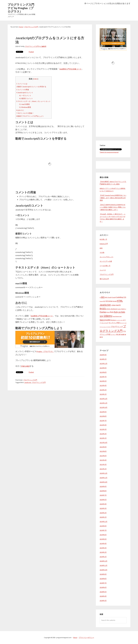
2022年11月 (103, 403)
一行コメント (26, 95)
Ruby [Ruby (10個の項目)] (112, 312)
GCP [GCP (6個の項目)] (104, 301)
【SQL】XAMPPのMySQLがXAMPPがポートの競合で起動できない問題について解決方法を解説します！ (113, 207)
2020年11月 (103, 478)
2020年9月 (103, 486)
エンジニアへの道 (106, 261)
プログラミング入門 (30, 380)
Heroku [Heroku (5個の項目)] (115, 301)
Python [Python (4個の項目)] (108, 312)
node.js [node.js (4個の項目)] (119, 309)
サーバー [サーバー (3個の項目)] (122, 323)
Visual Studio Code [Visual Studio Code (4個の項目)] (117, 316)
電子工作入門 (104, 279)
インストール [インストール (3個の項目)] (119, 320)
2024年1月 (103, 359)
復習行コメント (27, 98)
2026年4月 (103, 355)
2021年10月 (103, 443)
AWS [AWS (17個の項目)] (103, 297)
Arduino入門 (104, 244)
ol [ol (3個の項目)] (126, 309)
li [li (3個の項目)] (111, 305)
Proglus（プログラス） (46, 351)
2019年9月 (103, 526)
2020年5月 (103, 500)
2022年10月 (103, 407)
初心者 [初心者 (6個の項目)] (118, 334)
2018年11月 (103, 565)
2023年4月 (103, 386)
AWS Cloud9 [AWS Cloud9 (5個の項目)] (108, 297)
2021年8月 (103, 451)
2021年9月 (103, 447)
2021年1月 (103, 469)
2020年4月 (103, 504)
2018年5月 (103, 592)
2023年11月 (103, 364)
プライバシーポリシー (86, 638)
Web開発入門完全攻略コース (43, 316)
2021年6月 (103, 456)
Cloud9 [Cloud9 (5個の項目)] (114, 297)
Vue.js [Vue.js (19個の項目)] (102, 320)
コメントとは (22, 84)
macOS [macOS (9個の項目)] (118, 305)
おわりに (21, 110)
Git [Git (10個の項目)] (107, 301)
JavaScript (28, 382)
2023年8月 (103, 372)
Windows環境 (26, 107)
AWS (101, 248)
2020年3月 (103, 508)
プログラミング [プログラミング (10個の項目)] (117, 327)
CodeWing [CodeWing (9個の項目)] (120, 297)
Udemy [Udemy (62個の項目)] (108, 316)
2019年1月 (103, 557)
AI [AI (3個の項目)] (100, 297)
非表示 (38, 79)
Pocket (32, 52)
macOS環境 (25, 104)
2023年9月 (103, 368)
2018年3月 (103, 601)
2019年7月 (103, 530)
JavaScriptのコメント (26, 92)
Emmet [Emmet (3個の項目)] (101, 301)
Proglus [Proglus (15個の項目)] (103, 312)
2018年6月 (103, 587)
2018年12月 (103, 561)
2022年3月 (103, 429)
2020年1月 (103, 517)
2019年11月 (103, 522)
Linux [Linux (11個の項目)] (114, 305)
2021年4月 (103, 460)
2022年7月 (103, 421)
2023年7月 (103, 377)
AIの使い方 (103, 239)
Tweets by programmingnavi (109, 152)
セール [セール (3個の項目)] (109, 327)
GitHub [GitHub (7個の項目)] (110, 301)
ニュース (103, 270)
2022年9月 (103, 412)
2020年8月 (103, 491)
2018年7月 (103, 583)
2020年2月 (103, 513)
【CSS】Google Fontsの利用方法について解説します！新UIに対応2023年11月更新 (113, 198)
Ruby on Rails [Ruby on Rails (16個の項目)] (119, 312)
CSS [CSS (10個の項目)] (125, 297)
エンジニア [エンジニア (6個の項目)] (105, 323)
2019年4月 (103, 544)
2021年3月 (103, 465)
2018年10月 (103, 570)
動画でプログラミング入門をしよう (32, 116)
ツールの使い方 (105, 266)
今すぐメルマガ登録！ (26, 113)
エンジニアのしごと (107, 257)
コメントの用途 (23, 90)
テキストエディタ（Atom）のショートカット (35, 101)
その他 (102, 252)
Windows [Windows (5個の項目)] (113, 320)
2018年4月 (103, 596)
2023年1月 (103, 394)
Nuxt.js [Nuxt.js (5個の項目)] (123, 309)
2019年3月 (103, 548)
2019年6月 (103, 535)
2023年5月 (103, 381)
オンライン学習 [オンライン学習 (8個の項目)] (114, 323)
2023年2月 (103, 390)
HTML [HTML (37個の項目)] (120, 301)
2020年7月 (103, 495)
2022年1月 (103, 438)
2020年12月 (103, 473)
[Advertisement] (113, 104)
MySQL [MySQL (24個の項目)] (103, 309)
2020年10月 (103, 482)
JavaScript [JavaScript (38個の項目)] (105, 305)
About (75, 638)
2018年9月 (103, 574)
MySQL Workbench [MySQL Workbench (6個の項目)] (112, 309)
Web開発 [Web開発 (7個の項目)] (108, 320)
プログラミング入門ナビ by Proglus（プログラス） (21, 8)
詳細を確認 (26, 366)
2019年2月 (103, 552)
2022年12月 (103, 399)
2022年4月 (103, 425)
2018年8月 (103, 579)
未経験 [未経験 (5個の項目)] (123, 335)
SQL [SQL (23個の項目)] (102, 316)
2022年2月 (103, 434)
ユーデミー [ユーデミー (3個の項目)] (113, 335)
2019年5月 (103, 539)
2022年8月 (103, 416)
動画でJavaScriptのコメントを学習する (33, 87)
